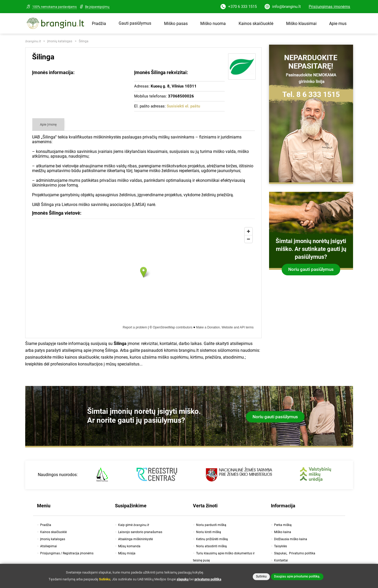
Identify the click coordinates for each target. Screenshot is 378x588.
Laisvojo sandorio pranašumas (140, 532)
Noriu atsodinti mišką (211, 546)
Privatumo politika (302, 553)
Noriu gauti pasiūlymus (311, 269)
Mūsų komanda (129, 546)
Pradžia (99, 24)
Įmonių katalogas (60, 41)
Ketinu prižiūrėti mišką (212, 539)
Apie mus (338, 24)
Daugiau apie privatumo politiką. (297, 576)
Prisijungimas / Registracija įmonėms (67, 553)
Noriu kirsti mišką (209, 532)
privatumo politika (208, 579)
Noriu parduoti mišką (211, 525)
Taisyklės (280, 546)
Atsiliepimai (49, 546)
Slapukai (280, 553)
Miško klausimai (301, 24)
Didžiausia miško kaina (291, 539)
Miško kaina (283, 532)
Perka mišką (283, 525)
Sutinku (261, 576)
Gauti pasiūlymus (135, 23)
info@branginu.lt (283, 7)
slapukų (183, 579)
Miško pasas (176, 24)
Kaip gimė (133, 525)
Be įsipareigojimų (97, 7)
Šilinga (84, 41)
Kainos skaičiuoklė (256, 24)
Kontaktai (281, 560)
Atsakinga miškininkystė (135, 539)
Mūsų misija (127, 553)
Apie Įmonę (48, 124)
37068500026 (181, 96)
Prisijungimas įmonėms (329, 7)
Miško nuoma (213, 24)
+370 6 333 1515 (239, 7)
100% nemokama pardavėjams (54, 7)
